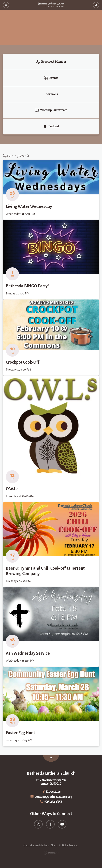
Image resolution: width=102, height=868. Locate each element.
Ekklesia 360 (51, 853)
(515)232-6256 (51, 802)
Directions (51, 792)
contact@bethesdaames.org (51, 797)
